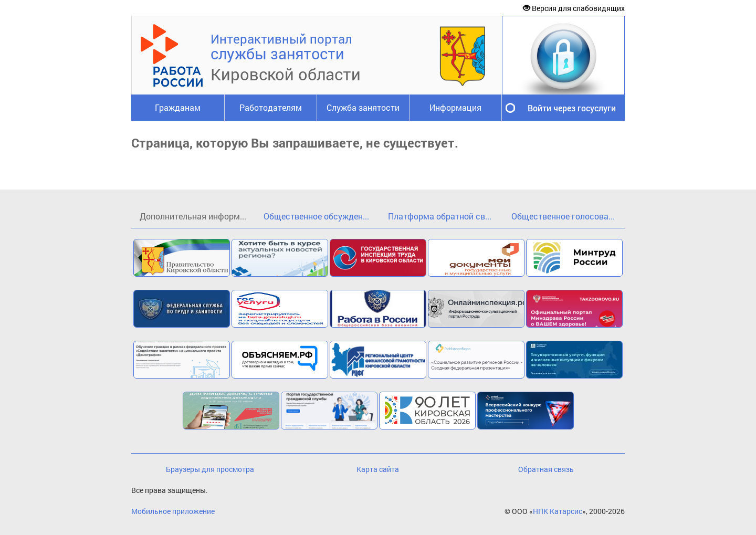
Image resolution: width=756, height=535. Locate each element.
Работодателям (271, 107)
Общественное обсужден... (316, 216)
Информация (455, 107)
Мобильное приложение (173, 511)
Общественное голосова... (563, 216)
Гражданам (178, 107)
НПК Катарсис (558, 511)
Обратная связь (546, 469)
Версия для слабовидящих (574, 8)
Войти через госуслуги (572, 108)
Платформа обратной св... (440, 216)
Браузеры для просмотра (210, 469)
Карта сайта (378, 469)
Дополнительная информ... (193, 216)
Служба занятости (363, 107)
